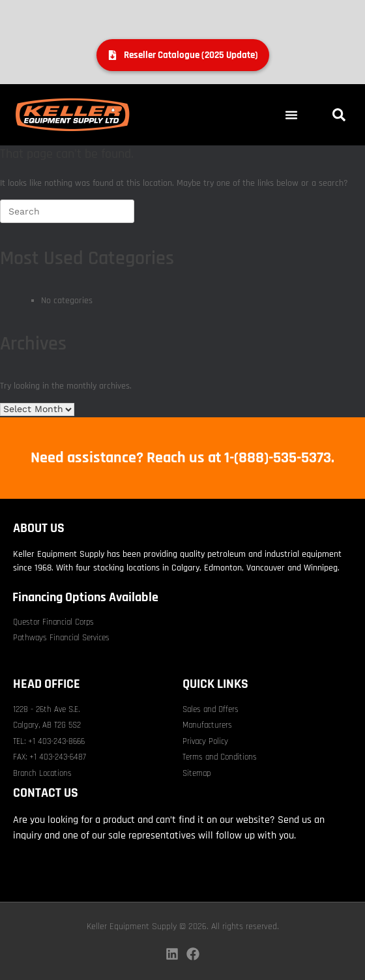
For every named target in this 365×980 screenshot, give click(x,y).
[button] (291, 115)
